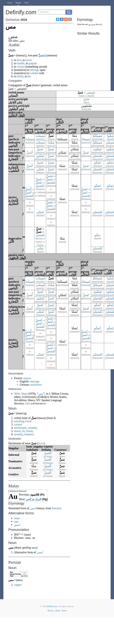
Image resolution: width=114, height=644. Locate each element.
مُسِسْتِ (40, 285)
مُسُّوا (110, 278)
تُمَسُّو (97, 305)
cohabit (34, 73)
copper (18, 585)
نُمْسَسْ (86, 338)
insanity (18, 434)
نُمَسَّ (86, 308)
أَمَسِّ (28, 192)
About (58, 611)
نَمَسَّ (86, 166)
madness (29, 434)
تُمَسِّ (39, 323)
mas (16, 521)
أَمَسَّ (30, 166)
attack (17, 431)
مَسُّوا (110, 136)
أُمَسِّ (28, 335)
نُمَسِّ (85, 335)
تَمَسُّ (40, 149)
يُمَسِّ (50, 322)
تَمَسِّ (39, 182)
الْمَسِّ (48, 473)
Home (10, 3)
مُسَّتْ (51, 285)
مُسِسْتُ (30, 282)
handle (21, 63)
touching (19, 421)
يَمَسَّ (51, 163)
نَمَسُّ (86, 153)
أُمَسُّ (30, 295)
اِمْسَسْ (40, 235)
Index (27, 3)
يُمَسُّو (110, 305)
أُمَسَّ (30, 308)
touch (29, 60)
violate (21, 67)
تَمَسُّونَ (98, 149)
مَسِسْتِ (40, 142)
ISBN (28, 404)
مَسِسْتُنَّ (97, 142)
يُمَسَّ (51, 305)
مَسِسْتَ (40, 136)
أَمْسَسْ (30, 196)
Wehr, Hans (21, 394)
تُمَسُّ (40, 292)
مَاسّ (86, 99)
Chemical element (17, 491)
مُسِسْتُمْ (97, 278)
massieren (36, 385)
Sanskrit (57, 508)
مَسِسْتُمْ (97, 136)
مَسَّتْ (51, 142)
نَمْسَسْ (86, 196)
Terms (64, 611)
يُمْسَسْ (51, 325)
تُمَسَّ (40, 305)
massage (35, 381)
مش (22, 41)
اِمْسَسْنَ (97, 248)
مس (24, 572)
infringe (34, 70)
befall (20, 76)
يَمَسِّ (50, 179)
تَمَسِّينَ (40, 156)
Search (18, 3)
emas (17, 518)
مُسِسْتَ (40, 278)
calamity (33, 428)
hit (29, 76)
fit (24, 431)
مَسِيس (91, 92)
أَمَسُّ (30, 153)
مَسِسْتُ (30, 139)
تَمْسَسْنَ (98, 156)
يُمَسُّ (51, 292)
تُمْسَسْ (40, 327)
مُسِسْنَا (86, 282)
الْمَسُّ (48, 460)
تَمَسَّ (40, 163)
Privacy (51, 611)
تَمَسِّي (40, 169)
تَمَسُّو (97, 163)
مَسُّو (98, 235)
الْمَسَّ (48, 466)
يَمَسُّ (42, 55)
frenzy (30, 431)
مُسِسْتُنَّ (97, 285)
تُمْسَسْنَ (98, 298)
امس (33, 508)
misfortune (20, 428)
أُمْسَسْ (30, 338)
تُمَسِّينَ (40, 298)
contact (18, 424)
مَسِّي (40, 248)
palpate (33, 63)
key (21, 534)
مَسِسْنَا (86, 139)
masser (27, 378)
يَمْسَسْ (51, 182)
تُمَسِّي (40, 312)
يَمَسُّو (110, 163)
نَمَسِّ (85, 192)
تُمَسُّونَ (98, 292)
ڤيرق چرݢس (34, 499)
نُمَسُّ (86, 295)
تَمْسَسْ (40, 186)
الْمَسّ (48, 453)
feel (19, 60)
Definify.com (52, 606)
